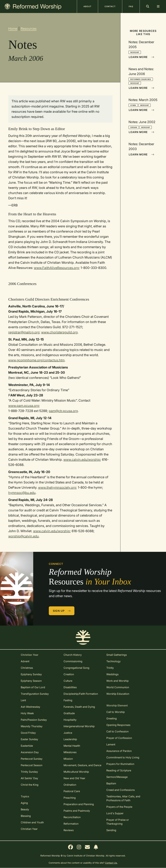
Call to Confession (117, 731)
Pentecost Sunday (32, 759)
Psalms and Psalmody (77, 811)
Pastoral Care (72, 791)
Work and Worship (118, 681)
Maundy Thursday (32, 726)
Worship (135, 52)
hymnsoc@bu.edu (22, 493)
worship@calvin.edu (24, 536)
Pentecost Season (32, 765)
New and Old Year (74, 778)
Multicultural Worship (76, 772)
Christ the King (30, 785)
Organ (134, 127)
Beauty (25, 809)
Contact (110, 6)
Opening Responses (118, 725)
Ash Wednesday (30, 707)
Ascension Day (30, 752)
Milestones (70, 752)
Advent (25, 661)
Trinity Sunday (29, 772)
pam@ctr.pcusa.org (63, 411)
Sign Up (62, 611)
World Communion (118, 687)
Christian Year (29, 829)
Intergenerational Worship (79, 726)
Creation (69, 674)
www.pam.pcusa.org (24, 406)
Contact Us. (111, 863)
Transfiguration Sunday (35, 694)
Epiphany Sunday (31, 674)
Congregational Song (76, 668)
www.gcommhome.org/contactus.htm (36, 360)
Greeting (112, 718)
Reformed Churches (141, 79)
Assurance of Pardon (119, 751)
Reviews (69, 830)
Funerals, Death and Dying (79, 707)
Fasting (68, 700)
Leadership (70, 739)
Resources (29, 29)
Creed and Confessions (121, 790)
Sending (111, 830)
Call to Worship (116, 712)
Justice (68, 733)
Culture (68, 681)
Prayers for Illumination (120, 764)
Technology (113, 661)
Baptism (111, 783)
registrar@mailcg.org (24, 332)
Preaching (70, 798)
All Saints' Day (29, 778)
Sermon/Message (117, 777)
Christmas (27, 668)
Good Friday (28, 733)
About (87, 6)
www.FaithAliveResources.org (56, 268)
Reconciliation (72, 817)
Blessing (26, 816)
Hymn (133, 105)
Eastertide (27, 746)
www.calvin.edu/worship (82, 460)
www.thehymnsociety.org (57, 488)
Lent (23, 700)
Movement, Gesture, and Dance (82, 765)
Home (13, 29)
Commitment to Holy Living (123, 757)
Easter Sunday (29, 739)
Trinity (110, 668)
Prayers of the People (119, 807)
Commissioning (73, 661)
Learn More (141, 57)
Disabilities (70, 687)
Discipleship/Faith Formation (81, 694)
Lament (111, 744)
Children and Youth (32, 822)
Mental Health (72, 746)
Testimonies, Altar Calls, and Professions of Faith (123, 798)
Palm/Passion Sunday (34, 720)
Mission (68, 759)
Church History (73, 655)
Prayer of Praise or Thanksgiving (118, 822)
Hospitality (70, 720)
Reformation (71, 824)
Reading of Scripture (119, 770)
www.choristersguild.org (59, 332)
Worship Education (118, 694)
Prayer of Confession (119, 738)
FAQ (131, 6)
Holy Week (27, 713)
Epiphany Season (31, 681)
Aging (24, 803)
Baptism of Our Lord (33, 687)
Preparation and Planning (79, 804)
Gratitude (69, 713)
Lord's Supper (115, 813)
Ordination (70, 785)
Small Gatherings (117, 655)
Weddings (112, 674)
